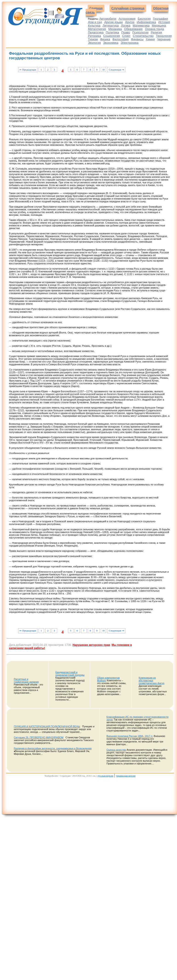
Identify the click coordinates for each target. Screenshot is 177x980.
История (164, 22)
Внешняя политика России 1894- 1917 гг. (130, 736)
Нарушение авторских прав (91, 645)
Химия (150, 39)
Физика (105, 39)
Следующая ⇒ (116, 70)
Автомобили (108, 19)
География (160, 19)
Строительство (143, 36)
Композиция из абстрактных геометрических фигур (152, 680)
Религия (156, 32)
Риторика (94, 36)
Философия (121, 39)
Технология (164, 36)
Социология (112, 36)
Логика (126, 26)
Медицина (159, 26)
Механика (115, 29)
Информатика (146, 22)
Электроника (129, 43)
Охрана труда (154, 29)
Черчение (164, 39)
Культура (94, 26)
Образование (133, 29)
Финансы (137, 39)
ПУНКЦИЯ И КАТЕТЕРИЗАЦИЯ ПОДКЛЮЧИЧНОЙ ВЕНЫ (47, 726)
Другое (130, 22)
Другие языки (114, 22)
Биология (144, 19)
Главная (96, 8)
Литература (111, 26)
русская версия (105, 776)
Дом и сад (95, 22)
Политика (112, 32)
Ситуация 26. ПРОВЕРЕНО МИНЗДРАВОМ (39, 737)
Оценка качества (116, 750)
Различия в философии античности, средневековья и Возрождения (53, 748)
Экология (94, 43)
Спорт (126, 36)
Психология (140, 32)
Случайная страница (128, 8)
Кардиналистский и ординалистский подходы (70, 674)
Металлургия (97, 29)
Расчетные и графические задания (26, 680)
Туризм (93, 39)
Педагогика (96, 32)
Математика (141, 26)
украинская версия (126, 776)
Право (126, 32)
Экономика (111, 43)
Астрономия (127, 19)
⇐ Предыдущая (28, 70)
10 (103, 70)
